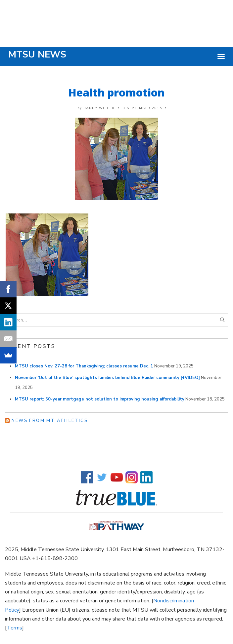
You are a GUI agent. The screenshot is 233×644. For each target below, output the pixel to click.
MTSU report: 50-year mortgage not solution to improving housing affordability (100, 399)
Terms (15, 628)
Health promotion (117, 92)
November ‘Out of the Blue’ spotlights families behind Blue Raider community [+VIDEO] (107, 378)
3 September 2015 (142, 108)
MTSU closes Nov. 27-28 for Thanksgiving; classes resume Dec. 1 (84, 366)
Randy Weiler (99, 108)
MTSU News (37, 55)
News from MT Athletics (50, 421)
